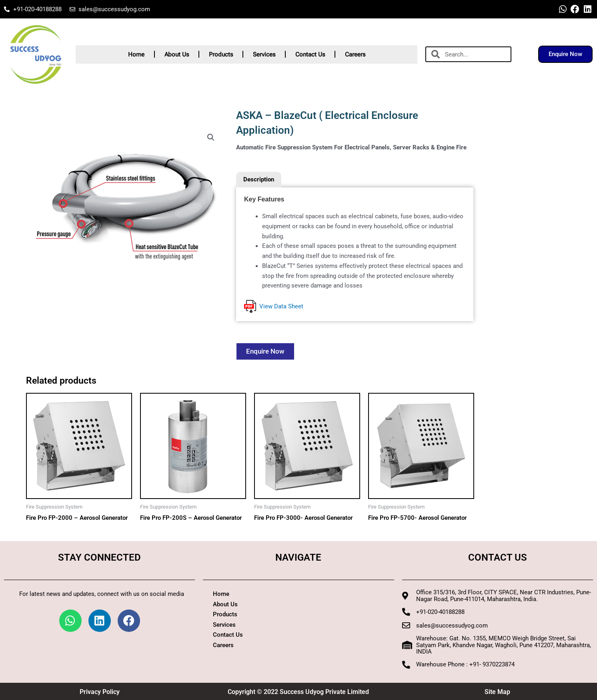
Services (264, 54)
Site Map (497, 692)
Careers (355, 54)
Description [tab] (259, 179)
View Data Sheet (274, 306)
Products (221, 54)
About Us (177, 54)
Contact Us (310, 54)
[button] (211, 137)
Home (136, 54)
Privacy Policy (100, 692)
